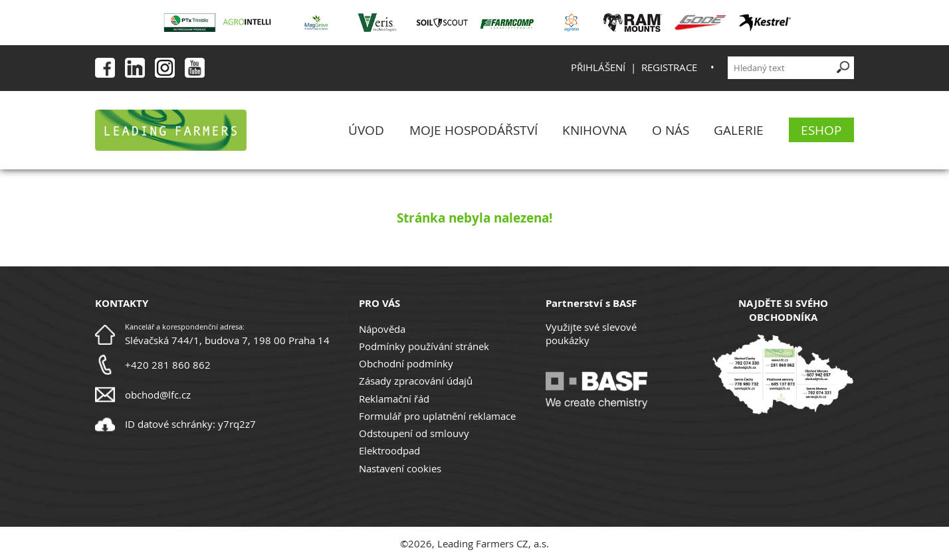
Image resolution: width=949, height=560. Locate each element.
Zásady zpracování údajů (416, 381)
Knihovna (594, 130)
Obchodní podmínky (406, 363)
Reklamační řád (394, 399)
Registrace (669, 67)
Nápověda (382, 329)
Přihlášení (598, 67)
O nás (671, 130)
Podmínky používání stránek (424, 346)
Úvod (366, 130)
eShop (821, 130)
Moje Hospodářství (474, 130)
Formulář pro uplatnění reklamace (437, 416)
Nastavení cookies (400, 468)
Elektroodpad (389, 450)
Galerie (739, 130)
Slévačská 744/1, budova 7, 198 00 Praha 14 (227, 340)
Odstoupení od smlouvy (414, 433)
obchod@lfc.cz (158, 395)
